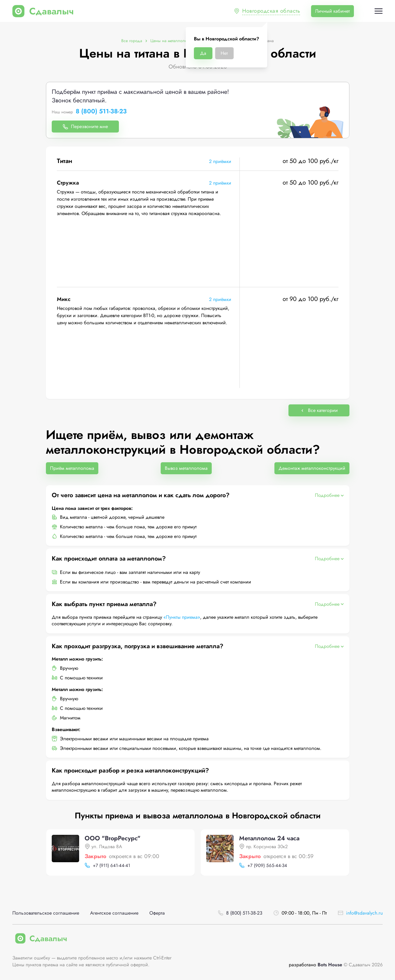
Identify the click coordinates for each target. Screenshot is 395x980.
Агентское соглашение (114, 913)
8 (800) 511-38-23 (101, 112)
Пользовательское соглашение (46, 913)
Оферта (157, 913)
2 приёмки (220, 161)
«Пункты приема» (182, 617)
